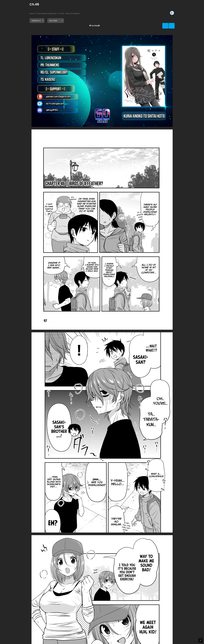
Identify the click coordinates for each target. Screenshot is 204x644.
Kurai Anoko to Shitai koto (47, 13)
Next (168, 21)
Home (32, 13)
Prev (159, 21)
